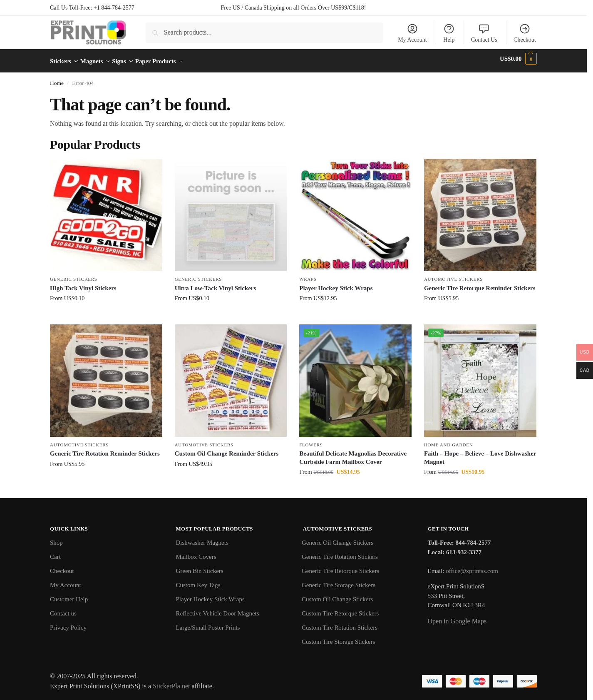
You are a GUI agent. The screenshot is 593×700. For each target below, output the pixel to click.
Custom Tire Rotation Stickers (340, 623)
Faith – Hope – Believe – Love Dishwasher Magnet (480, 453)
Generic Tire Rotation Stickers (340, 552)
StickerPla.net (171, 681)
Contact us (63, 609)
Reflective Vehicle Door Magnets (218, 609)
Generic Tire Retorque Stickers (340, 566)
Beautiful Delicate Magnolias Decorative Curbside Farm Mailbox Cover (353, 453)
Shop (56, 538)
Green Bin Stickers (200, 566)
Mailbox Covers (196, 552)
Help (449, 33)
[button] (518, 59)
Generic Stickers (74, 274)
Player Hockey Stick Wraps (336, 284)
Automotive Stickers (453, 274)
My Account (412, 33)
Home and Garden (448, 440)
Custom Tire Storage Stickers (338, 637)
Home (57, 78)
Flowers (311, 440)
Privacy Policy (68, 623)
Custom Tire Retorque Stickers (340, 609)
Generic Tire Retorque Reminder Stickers (480, 284)
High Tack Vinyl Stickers (83, 284)
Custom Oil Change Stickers (337, 595)
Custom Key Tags (198, 580)
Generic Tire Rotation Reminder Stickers (105, 449)
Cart (55, 552)
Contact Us (484, 33)
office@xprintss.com (472, 566)
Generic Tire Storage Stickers (339, 580)
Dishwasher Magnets (202, 538)
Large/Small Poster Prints (208, 623)
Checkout (525, 33)
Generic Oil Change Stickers (337, 538)
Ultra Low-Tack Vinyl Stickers (216, 284)
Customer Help (69, 595)
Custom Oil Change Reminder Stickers (227, 449)
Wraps (308, 274)
